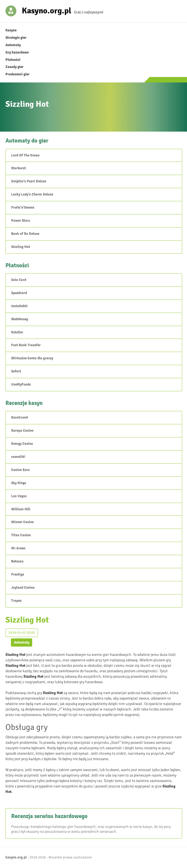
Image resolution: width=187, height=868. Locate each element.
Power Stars (21, 221)
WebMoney (20, 319)
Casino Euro (20, 470)
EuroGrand (19, 417)
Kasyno (11, 30)
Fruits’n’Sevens (23, 208)
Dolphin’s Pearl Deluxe (29, 181)
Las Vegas (19, 496)
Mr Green (18, 548)
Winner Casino (22, 522)
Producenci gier (17, 74)
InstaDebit (19, 306)
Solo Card (19, 280)
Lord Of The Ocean (25, 155)
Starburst (19, 168)
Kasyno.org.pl (46, 10)
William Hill (21, 509)
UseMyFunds (21, 384)
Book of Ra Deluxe (25, 234)
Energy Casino (22, 444)
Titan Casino (21, 535)
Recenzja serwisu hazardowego (49, 816)
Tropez (16, 601)
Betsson (17, 561)
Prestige (18, 574)
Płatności (13, 60)
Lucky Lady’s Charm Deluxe (32, 194)
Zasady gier (14, 67)
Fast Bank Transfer (26, 345)
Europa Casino (22, 431)
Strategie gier (16, 38)
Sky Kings (19, 483)
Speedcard (19, 293)
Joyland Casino (23, 588)
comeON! (18, 457)
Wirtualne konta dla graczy (32, 358)
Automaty (13, 45)
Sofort (16, 371)
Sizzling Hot (21, 247)
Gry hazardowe (17, 52)
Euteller (17, 332)
